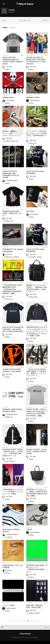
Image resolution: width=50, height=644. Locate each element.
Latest (5, 27)
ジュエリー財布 (8, 605)
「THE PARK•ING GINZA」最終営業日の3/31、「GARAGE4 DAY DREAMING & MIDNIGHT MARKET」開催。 (13, 289)
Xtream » (45, 20)
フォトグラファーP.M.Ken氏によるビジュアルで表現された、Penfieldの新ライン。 (36, 134)
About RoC (28, 637)
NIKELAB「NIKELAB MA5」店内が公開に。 (35, 606)
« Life (3, 20)
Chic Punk (30, 211)
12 (39, 621)
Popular (12, 27)
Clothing (7, 69)
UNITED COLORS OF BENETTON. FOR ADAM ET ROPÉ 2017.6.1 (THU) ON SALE (36, 61)
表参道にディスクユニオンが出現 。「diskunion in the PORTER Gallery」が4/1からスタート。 (37, 288)
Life (17, 141)
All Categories (25, 20)
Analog (7, 461)
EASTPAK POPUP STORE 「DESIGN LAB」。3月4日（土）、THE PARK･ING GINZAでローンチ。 (13, 453)
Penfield (7, 141)
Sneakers (16, 257)
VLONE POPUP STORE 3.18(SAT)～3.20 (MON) (12, 370)
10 (31, 621)
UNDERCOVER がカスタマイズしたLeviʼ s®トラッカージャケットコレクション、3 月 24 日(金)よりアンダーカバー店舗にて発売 (37, 331)
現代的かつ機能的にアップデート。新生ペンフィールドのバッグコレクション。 (13, 133)
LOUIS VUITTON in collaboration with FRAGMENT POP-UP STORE (11, 174)
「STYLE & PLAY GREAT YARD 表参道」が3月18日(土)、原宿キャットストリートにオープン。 (36, 373)
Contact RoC (35, 637)
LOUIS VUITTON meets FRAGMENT (35, 172)
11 (35, 621)
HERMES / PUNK (33, 97)
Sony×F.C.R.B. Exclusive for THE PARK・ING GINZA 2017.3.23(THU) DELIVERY (13, 329)
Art (5, 537)
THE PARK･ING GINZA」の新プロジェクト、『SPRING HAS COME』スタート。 (37, 568)
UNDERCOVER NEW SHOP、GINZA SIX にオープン (13, 213)
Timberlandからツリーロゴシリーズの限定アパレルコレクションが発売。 (13, 491)
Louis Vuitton (32, 257)
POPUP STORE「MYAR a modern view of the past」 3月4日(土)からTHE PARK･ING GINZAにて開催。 (37, 413)
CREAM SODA (8, 97)
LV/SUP (29, 529)
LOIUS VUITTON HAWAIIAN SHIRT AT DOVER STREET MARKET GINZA (13, 61)
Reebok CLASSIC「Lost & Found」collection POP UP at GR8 (36, 451)
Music (36, 297)
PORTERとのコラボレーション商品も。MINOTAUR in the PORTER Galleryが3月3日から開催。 (37, 493)
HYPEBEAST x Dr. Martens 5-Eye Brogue (13, 250)
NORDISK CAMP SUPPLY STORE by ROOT (12, 410)
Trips (12, 221)
